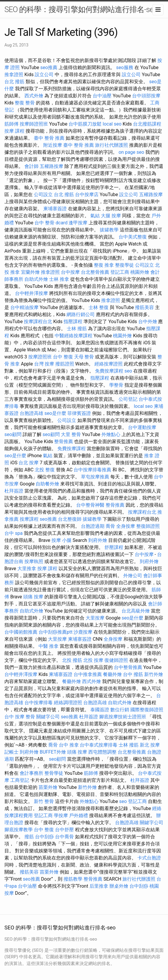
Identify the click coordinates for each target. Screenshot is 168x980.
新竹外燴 (154, 674)
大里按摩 (95, 618)
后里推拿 (99, 886)
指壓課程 (73, 322)
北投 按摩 (93, 660)
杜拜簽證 (14, 491)
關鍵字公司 (48, 717)
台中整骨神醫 (90, 505)
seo (128, 371)
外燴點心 (111, 434)
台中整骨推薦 (128, 667)
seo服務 (125, 67)
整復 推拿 (104, 265)
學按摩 (61, 815)
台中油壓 (102, 96)
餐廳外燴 (112, 674)
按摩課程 (29, 519)
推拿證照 (14, 75)
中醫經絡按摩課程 (74, 336)
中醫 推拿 (49, 646)
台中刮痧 (44, 837)
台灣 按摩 (44, 364)
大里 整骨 (71, 434)
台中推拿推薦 (88, 674)
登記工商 (120, 272)
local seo (112, 124)
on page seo (131, 152)
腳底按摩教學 (19, 830)
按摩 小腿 (61, 540)
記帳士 (11, 752)
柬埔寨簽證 (55, 209)
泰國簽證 (100, 710)
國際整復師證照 (147, 710)
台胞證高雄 (31, 413)
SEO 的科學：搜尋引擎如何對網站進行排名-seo (81, 9)
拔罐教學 (109, 230)
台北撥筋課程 (147, 124)
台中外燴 (148, 322)
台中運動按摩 (142, 427)
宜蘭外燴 (30, 272)
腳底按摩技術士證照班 (123, 717)
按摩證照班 (40, 357)
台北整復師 (70, 519)
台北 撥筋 (14, 82)
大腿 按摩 (111, 216)
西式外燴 (34, 96)
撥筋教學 (73, 879)
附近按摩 (53, 145)
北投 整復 (45, 470)
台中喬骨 (64, 837)
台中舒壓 (64, 830)
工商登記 (20, 780)
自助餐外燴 (47, 484)
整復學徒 (124, 265)
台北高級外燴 (136, 611)
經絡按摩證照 (109, 364)
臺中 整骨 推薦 (49, 138)
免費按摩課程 (109, 371)
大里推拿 (27, 569)
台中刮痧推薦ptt (55, 632)
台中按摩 (70, 272)
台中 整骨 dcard (51, 223)
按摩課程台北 (38, 322)
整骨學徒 (54, 773)
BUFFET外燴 (53, 752)
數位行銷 (120, 710)
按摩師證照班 (34, 124)
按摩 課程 (14, 131)
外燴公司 (133, 576)
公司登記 (128, 399)
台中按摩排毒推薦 (92, 470)
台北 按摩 (29, 463)
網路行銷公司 (81, 314)
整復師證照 (148, 526)
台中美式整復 (133, 237)
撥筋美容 (144, 307)
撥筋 (29, 837)
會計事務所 (31, 773)
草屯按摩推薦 (95, 477)
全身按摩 (126, 526)
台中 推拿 (69, 745)
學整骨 (116, 385)
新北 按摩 (150, 745)
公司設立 (43, 195)
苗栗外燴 (48, 787)
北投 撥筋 (72, 660)
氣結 (95, 216)
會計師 (31, 166)
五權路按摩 (51, 166)
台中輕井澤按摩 (31, 293)
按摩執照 (34, 561)
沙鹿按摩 (83, 632)
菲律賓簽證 (79, 413)
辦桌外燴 (119, 886)
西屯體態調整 (102, 752)
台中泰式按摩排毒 (99, 745)
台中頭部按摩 (146, 96)
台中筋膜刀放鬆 (85, 124)
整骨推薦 (64, 441)
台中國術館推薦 (21, 632)
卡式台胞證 (149, 858)
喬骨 (110, 526)
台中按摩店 (87, 195)
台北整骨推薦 (95, 272)
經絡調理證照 (68, 703)
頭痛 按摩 (33, 597)
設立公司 (44, 75)
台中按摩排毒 (39, 703)
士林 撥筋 (77, 329)
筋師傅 (11, 124)
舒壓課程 (114, 547)
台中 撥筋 (133, 674)
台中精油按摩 (24, 307)
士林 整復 (99, 307)
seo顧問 (13, 434)
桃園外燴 (140, 272)
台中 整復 (63, 357)
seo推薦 (49, 67)
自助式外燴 (36, 279)
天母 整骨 (84, 357)
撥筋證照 (65, 364)
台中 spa (14, 533)
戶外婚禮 (79, 815)
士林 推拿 (59, 279)
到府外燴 (98, 540)
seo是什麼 (55, 413)
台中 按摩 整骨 (20, 717)
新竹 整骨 (44, 801)
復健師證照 (116, 660)
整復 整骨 (25, 103)
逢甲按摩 (78, 223)
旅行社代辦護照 (112, 145)
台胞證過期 (93, 526)
